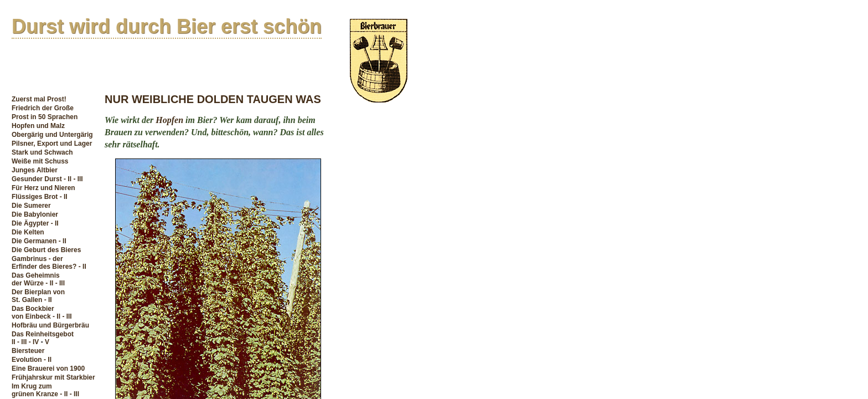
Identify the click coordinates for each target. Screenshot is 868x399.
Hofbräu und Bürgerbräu (50, 325)
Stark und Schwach (42, 152)
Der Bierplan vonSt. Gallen (38, 296)
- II (68, 179)
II (14, 342)
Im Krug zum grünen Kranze (35, 390)
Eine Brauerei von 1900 (48, 369)
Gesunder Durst (37, 179)
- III (78, 179)
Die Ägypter (30, 223)
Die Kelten (28, 232)
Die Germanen (34, 241)
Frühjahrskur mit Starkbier (53, 377)
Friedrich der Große (43, 108)
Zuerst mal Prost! (39, 99)
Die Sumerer (31, 206)
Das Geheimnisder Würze (36, 279)
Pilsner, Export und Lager (52, 144)
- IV (34, 342)
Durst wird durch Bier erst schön (167, 26)
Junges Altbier (35, 170)
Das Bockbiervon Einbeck (33, 313)
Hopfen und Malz (38, 126)
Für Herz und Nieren (43, 188)
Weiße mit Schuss (40, 161)
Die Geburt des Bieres (46, 250)
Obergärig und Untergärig (52, 135)
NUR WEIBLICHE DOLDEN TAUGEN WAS (213, 99)
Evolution (27, 360)
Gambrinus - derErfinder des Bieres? (44, 263)
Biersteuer (28, 351)
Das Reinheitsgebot (43, 334)
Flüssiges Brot (35, 197)
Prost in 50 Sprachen (45, 117)
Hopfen (169, 120)
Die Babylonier (35, 214)
